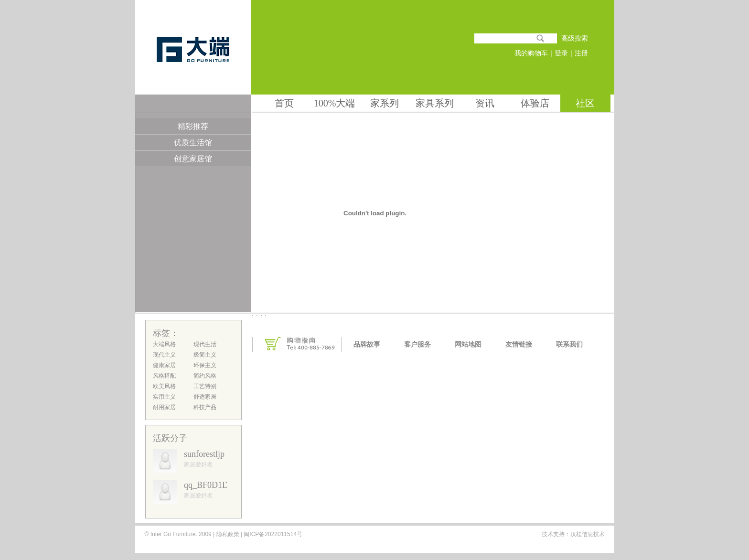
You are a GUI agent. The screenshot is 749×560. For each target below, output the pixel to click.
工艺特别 (205, 386)
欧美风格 (164, 386)
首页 (284, 103)
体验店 (535, 103)
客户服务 (417, 344)
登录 (561, 53)
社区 (585, 103)
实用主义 (164, 397)
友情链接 (519, 344)
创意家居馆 (193, 159)
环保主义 (205, 365)
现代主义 (164, 355)
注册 (581, 53)
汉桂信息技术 (588, 534)
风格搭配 (164, 376)
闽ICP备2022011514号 (272, 534)
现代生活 (205, 344)
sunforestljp (204, 454)
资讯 (485, 103)
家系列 (385, 103)
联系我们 (569, 344)
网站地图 (468, 344)
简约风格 (205, 376)
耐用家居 (164, 407)
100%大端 (335, 103)
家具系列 (435, 103)
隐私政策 (228, 534)
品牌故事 (367, 344)
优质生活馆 (193, 143)
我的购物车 (531, 53)
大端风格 (164, 344)
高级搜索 (575, 38)
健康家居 (164, 365)
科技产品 (205, 407)
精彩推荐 (193, 126)
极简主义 (205, 355)
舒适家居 (205, 397)
